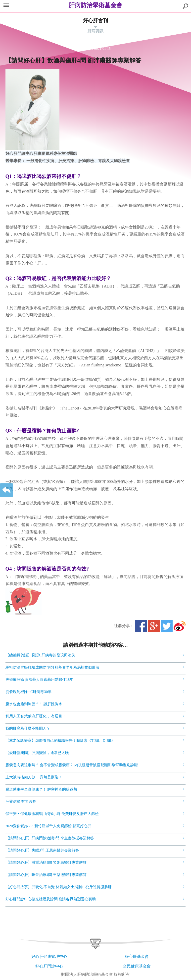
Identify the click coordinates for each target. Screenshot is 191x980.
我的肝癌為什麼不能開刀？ (28, 728)
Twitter (167, 626)
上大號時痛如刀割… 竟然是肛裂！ (34, 777)
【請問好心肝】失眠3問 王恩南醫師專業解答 (42, 850)
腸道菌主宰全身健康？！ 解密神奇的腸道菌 (41, 789)
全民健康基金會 (137, 966)
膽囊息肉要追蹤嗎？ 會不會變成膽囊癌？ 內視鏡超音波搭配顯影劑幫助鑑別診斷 (72, 765)
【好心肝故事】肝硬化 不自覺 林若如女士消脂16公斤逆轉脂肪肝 (59, 887)
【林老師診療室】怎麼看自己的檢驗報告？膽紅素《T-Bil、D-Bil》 (60, 741)
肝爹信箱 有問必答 (21, 802)
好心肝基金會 (137, 956)
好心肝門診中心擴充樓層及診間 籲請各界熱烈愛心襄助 (51, 899)
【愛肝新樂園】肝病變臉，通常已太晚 (37, 753)
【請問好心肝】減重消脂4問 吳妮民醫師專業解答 (46, 863)
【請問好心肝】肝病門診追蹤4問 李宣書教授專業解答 (50, 838)
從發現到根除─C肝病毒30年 (29, 692)
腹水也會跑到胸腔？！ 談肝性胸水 (34, 704)
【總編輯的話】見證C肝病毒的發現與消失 (40, 655)
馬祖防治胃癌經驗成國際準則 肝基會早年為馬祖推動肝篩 (53, 667)
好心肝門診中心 (49, 966)
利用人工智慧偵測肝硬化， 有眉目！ (36, 716)
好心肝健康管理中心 (49, 956)
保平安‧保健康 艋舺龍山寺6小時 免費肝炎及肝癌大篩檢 (52, 814)
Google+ (154, 626)
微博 (180, 626)
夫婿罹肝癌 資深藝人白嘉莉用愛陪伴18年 (40, 680)
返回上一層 (6, 490)
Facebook (141, 626)
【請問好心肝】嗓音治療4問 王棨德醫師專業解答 (46, 875)
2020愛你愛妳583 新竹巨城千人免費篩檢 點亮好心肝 (48, 826)
